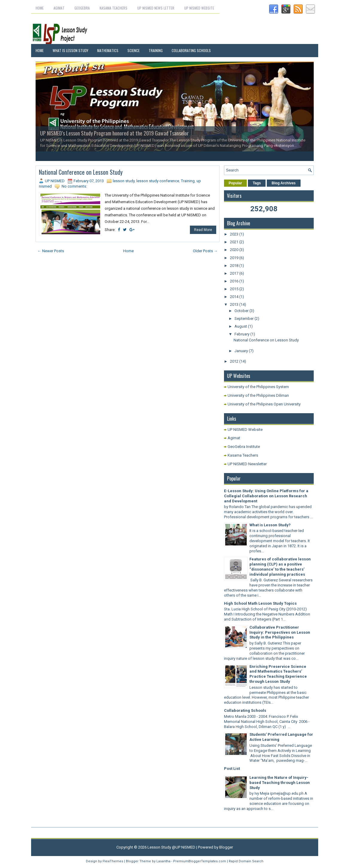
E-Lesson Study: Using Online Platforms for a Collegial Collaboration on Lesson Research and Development (266, 496)
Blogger (226, 847)
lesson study (124, 181)
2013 (235, 304)
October (242, 311)
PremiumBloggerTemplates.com (200, 861)
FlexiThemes (113, 861)
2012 (235, 361)
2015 (235, 289)
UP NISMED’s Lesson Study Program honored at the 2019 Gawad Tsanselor (114, 133)
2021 (235, 242)
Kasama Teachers (113, 8)
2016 (235, 281)
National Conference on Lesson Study (81, 172)
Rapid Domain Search (246, 861)
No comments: (74, 186)
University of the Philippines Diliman (258, 395)
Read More (203, 230)
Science (134, 50)
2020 (235, 250)
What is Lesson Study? (270, 525)
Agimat (59, 8)
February (242, 334)
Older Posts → (205, 251)
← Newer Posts (51, 251)
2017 (235, 273)
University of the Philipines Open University (264, 404)
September (244, 319)
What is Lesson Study (70, 50)
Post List (232, 769)
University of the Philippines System (258, 387)
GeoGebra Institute (244, 447)
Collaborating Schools (191, 50)
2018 (235, 266)
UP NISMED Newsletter (247, 464)
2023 (235, 234)
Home (40, 8)
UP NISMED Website (199, 8)
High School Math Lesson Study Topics (260, 603)
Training (156, 50)
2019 (235, 258)
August (241, 326)
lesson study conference (158, 181)
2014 (235, 297)
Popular (236, 183)
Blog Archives (284, 183)
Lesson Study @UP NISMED (171, 847)
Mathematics (108, 50)
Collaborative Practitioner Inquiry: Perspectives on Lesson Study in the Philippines (280, 632)
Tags (257, 183)
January (242, 351)
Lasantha (163, 861)
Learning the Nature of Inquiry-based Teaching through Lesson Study (280, 783)
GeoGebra (82, 8)
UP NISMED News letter (156, 8)
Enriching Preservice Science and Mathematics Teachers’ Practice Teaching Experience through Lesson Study (278, 674)
